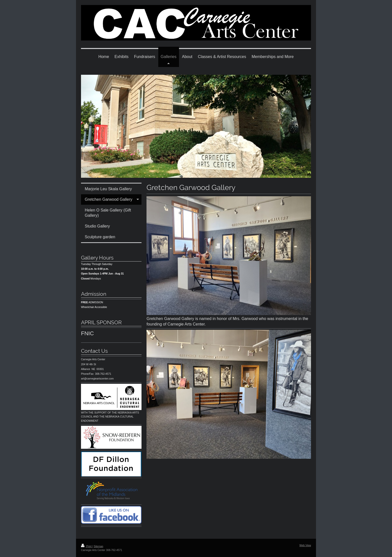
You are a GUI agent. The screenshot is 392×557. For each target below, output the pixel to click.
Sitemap (98, 546)
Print (87, 546)
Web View (305, 545)
